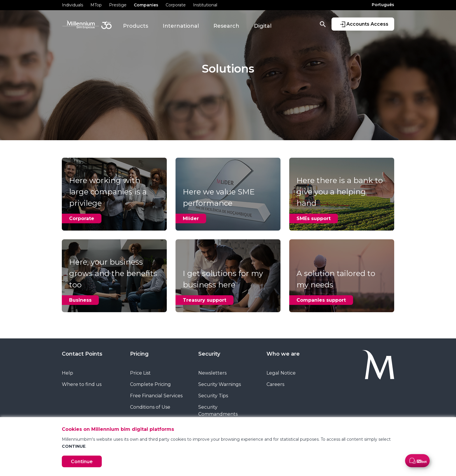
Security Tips (213, 396)
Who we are (283, 354)
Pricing (139, 354)
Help (67, 373)
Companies (146, 5)
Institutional (205, 5)
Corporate (176, 5)
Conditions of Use (150, 407)
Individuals (72, 5)
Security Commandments (218, 411)
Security (209, 354)
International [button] (181, 26)
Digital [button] (263, 26)
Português (383, 5)
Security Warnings (220, 384)
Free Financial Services (156, 396)
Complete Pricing (150, 384)
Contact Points (82, 354)
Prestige (118, 5)
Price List (140, 373)
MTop (96, 5)
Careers (275, 384)
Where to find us (82, 384)
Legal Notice (281, 373)
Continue (82, 462)
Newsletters (212, 373)
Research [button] (226, 26)
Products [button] (136, 26)
